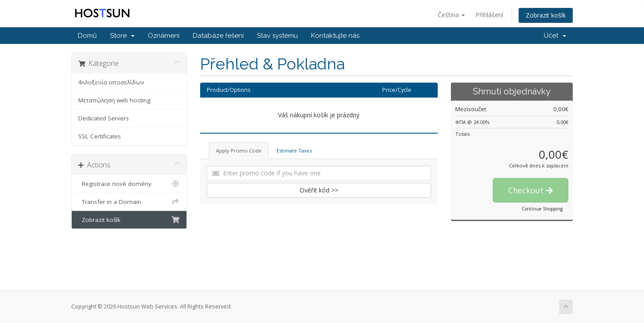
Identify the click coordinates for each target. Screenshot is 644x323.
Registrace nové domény (129, 184)
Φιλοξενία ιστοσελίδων (111, 82)
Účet (555, 36)
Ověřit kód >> (319, 190)
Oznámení (164, 36)
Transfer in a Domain (129, 202)
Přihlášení (489, 15)
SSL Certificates (100, 136)
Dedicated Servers (104, 118)
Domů (87, 36)
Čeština (451, 15)
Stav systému (277, 36)
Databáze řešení (218, 36)
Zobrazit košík (546, 15)
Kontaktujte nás (335, 36)
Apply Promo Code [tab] (239, 151)
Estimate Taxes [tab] (294, 151)
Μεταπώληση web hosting (114, 100)
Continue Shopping (542, 209)
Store (122, 36)
